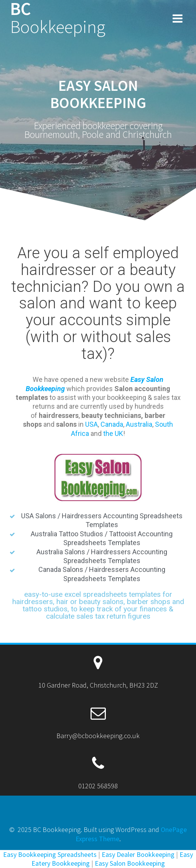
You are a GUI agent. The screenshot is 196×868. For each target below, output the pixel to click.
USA (91, 424)
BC (58, 18)
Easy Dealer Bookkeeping (138, 854)
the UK (113, 433)
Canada (112, 424)
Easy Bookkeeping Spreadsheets (50, 854)
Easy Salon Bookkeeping (130, 863)
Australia (139, 424)
